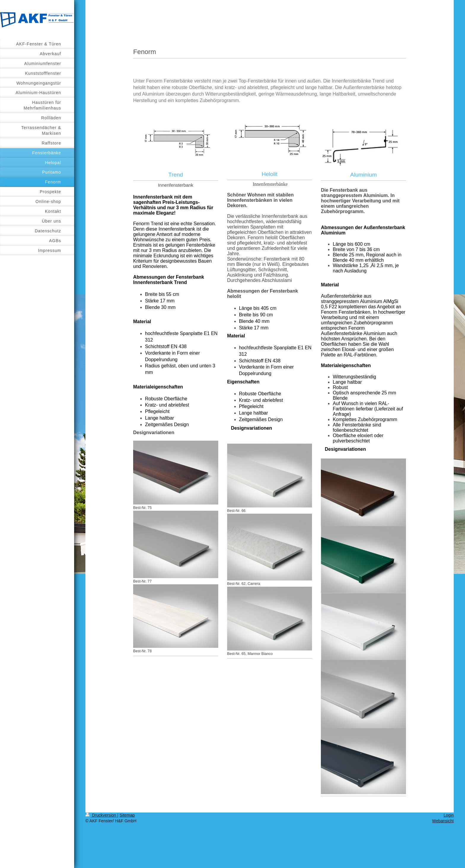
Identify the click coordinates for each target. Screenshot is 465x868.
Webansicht (443, 821)
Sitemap (127, 815)
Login (449, 815)
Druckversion (101, 815)
